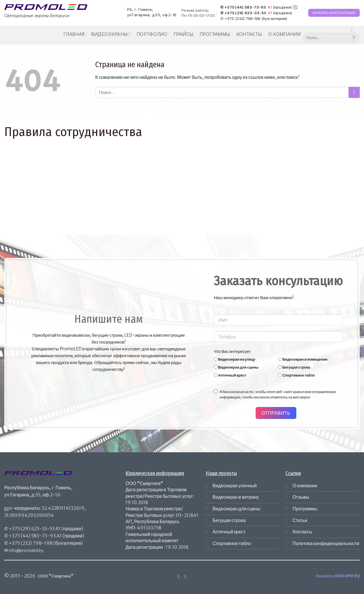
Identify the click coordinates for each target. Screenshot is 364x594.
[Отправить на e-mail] (185, 576)
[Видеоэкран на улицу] (216, 359)
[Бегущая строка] (280, 367)
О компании (284, 34)
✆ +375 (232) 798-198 (240, 19)
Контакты (249, 34)
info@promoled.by (26, 550)
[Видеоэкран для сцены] (216, 367)
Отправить (276, 413)
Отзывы (301, 497)
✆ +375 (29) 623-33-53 (243, 13)
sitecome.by (347, 576)
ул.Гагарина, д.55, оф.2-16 (152, 15)
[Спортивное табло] (280, 375)
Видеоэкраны (111, 34)
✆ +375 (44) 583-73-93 (243, 7)
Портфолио (152, 34)
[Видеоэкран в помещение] (280, 359)
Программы (215, 34)
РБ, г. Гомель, (140, 10)
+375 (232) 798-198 (31, 543)
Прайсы (183, 34)
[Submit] (354, 38)
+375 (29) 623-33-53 (32, 529)
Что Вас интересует (232, 352)
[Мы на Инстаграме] (353, 29)
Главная (74, 34)
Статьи (300, 520)
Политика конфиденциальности (326, 543)
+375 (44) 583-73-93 (32, 536)
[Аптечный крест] (216, 375)
